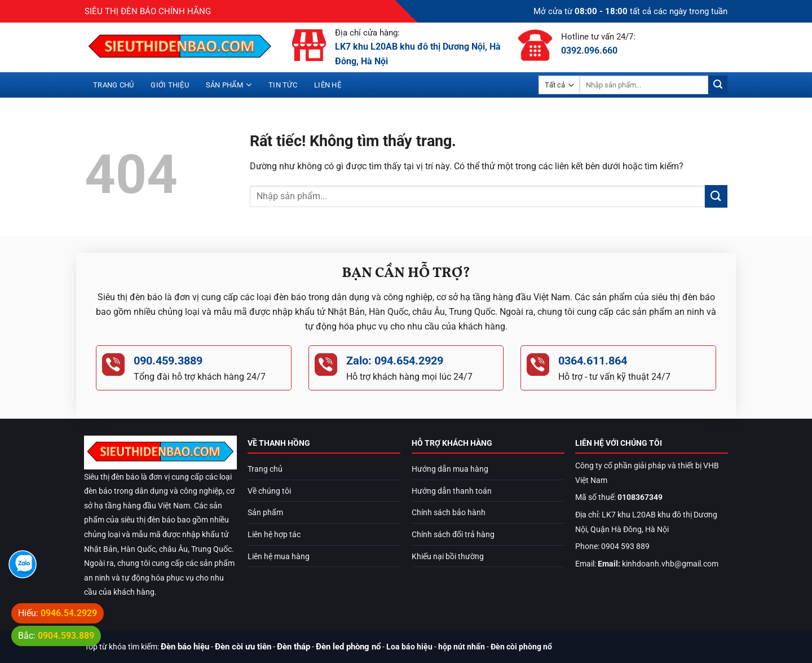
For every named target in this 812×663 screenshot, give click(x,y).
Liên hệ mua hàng (279, 557)
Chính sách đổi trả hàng (453, 535)
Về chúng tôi (269, 491)
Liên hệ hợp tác (274, 535)
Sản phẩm (229, 85)
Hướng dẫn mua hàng (450, 469)
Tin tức (283, 85)
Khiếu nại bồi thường (448, 557)
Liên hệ (328, 85)
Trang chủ (113, 85)
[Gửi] (718, 85)
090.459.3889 (168, 361)
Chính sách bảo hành (449, 513)
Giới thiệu (170, 85)
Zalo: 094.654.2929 (395, 361)
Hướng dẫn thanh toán (452, 491)
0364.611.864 (593, 361)
